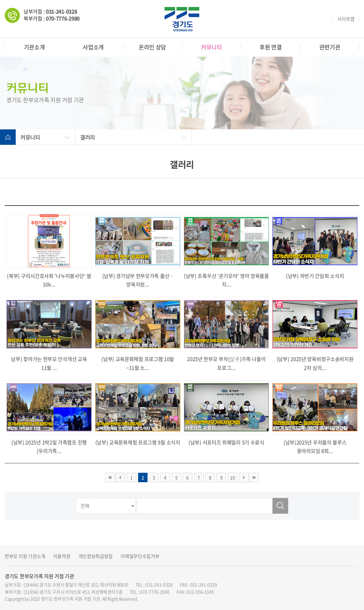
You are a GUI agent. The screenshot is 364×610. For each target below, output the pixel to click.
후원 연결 (271, 47)
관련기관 (330, 47)
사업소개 (93, 47)
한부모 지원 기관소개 (25, 556)
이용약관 (62, 556)
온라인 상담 (152, 47)
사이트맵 (346, 19)
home (8, 137)
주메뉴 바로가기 (0, 0)
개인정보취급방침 (96, 556)
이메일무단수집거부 (140, 556)
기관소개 (34, 47)
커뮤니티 (212, 47)
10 (232, 477)
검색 (280, 506)
